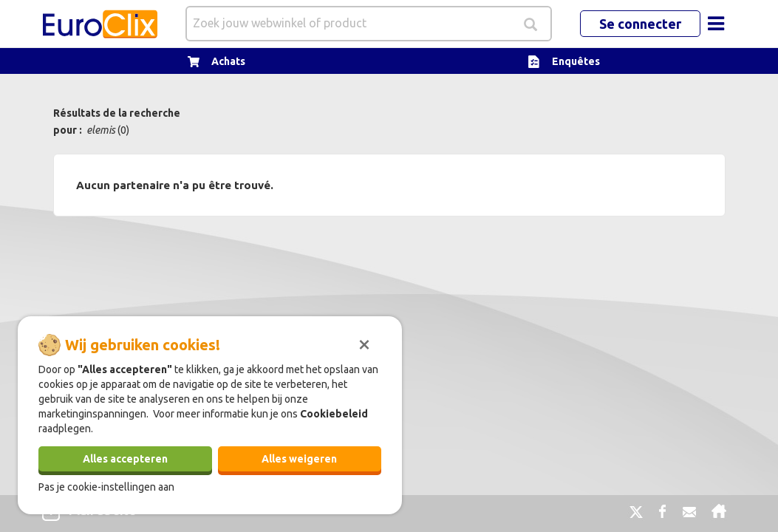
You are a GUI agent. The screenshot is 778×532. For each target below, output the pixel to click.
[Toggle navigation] (716, 24)
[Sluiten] (364, 343)
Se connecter (640, 24)
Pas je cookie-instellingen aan (106, 487)
